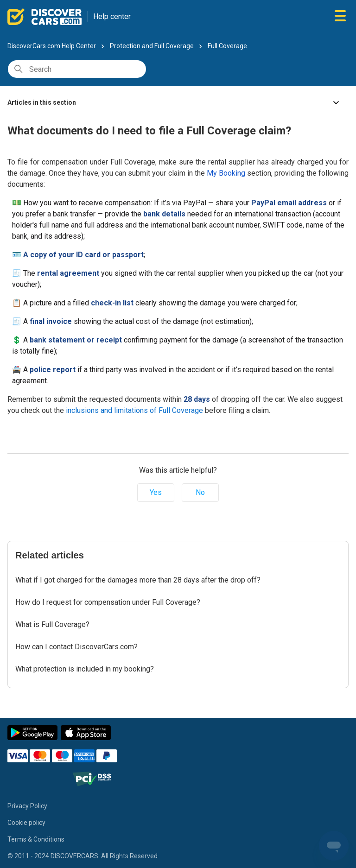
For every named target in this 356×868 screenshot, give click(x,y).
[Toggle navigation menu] (340, 16)
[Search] (77, 69)
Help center (112, 16)
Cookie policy (26, 823)
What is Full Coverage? (52, 624)
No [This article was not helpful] (200, 492)
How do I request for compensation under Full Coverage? (108, 602)
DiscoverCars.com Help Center (52, 46)
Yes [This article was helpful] (156, 492)
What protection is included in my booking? (85, 669)
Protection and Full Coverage (152, 46)
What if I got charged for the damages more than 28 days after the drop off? (138, 580)
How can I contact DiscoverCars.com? (76, 647)
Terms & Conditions (36, 839)
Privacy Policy (27, 806)
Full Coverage (227, 46)
